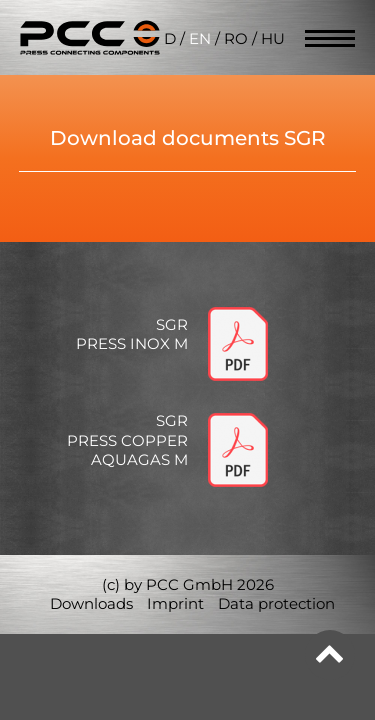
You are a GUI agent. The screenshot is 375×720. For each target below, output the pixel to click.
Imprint (175, 603)
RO (236, 38)
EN (200, 38)
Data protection (276, 603)
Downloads (91, 603)
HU (273, 38)
